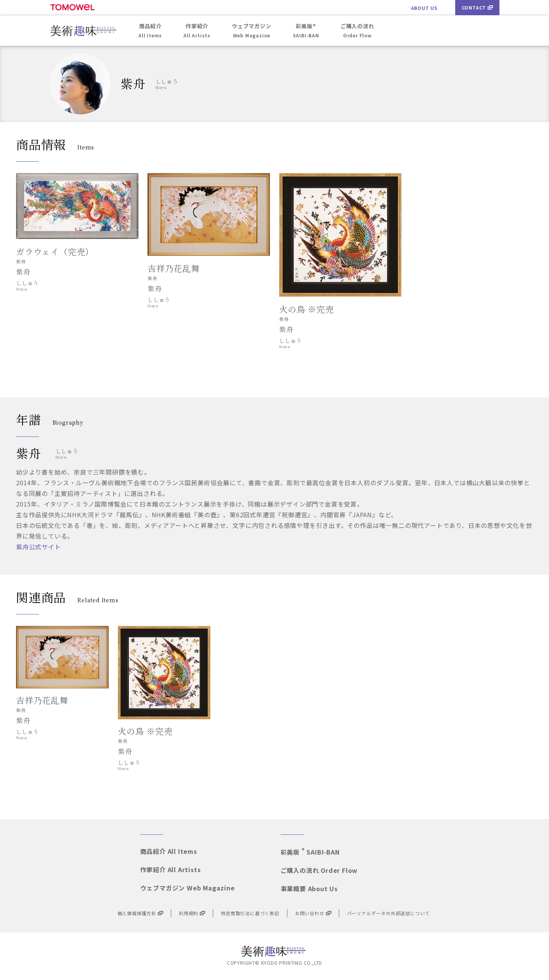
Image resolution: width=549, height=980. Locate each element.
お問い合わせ (313, 913)
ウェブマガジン (188, 888)
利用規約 (192, 913)
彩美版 (310, 852)
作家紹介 (171, 869)
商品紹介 (169, 851)
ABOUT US (424, 8)
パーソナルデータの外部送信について (388, 913)
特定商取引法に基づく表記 (250, 913)
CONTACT (478, 7)
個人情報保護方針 (140, 913)
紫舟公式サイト (39, 547)
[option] (62, 685)
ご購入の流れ (319, 870)
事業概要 (309, 889)
